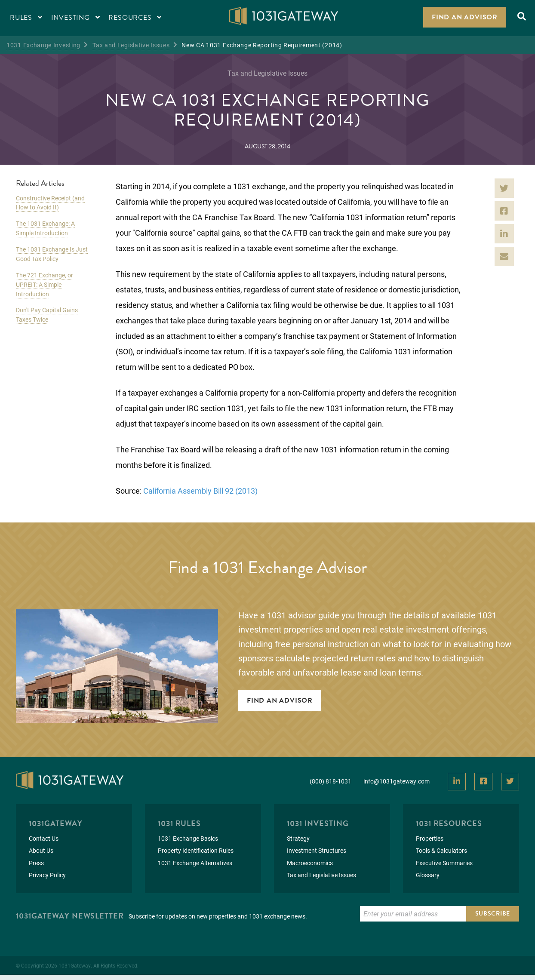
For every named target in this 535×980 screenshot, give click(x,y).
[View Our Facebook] (483, 782)
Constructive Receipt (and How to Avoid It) (50, 203)
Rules (26, 18)
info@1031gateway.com (397, 781)
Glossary (428, 875)
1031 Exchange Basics (188, 838)
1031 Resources (449, 823)
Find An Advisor (280, 700)
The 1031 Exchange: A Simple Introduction (45, 228)
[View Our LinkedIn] (457, 782)
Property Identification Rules (196, 850)
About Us (41, 850)
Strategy (298, 838)
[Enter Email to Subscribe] (413, 914)
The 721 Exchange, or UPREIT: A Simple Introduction (45, 284)
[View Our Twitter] (510, 782)
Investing (76, 18)
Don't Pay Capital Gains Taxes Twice (47, 315)
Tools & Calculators (441, 850)
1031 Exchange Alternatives (195, 863)
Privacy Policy (47, 875)
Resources (135, 18)
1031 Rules (179, 823)
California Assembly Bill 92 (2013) (200, 491)
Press (36, 863)
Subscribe (493, 914)
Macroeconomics (310, 863)
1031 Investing (318, 823)
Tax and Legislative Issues (131, 45)
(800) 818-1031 (331, 781)
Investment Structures (317, 850)
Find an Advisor (465, 17)
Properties (430, 838)
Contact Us (44, 838)
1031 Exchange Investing (43, 45)
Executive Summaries (444, 863)
